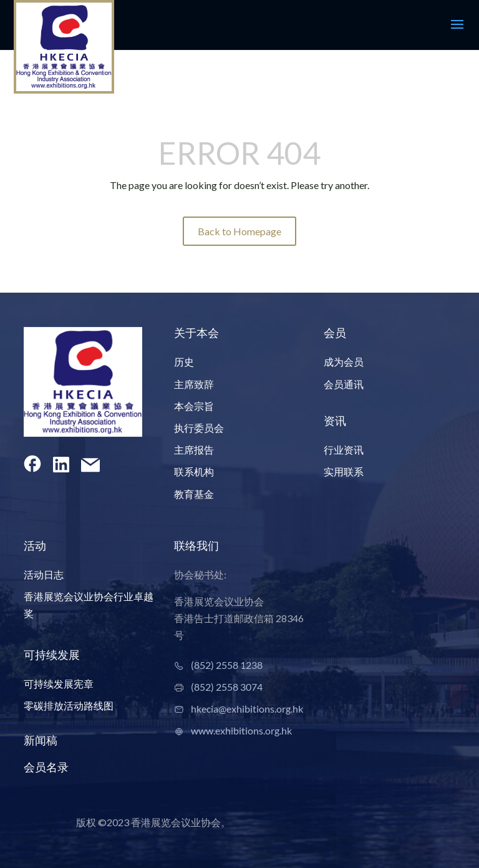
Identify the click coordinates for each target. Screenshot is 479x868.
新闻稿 (41, 740)
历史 (184, 362)
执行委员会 (199, 428)
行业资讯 (344, 450)
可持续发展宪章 (59, 684)
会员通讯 (344, 384)
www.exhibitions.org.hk (241, 730)
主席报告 (194, 450)
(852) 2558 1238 (227, 665)
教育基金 (194, 494)
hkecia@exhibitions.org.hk (247, 709)
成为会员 (344, 362)
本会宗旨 (194, 406)
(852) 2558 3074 (227, 687)
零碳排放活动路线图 (69, 705)
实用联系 (344, 471)
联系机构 (194, 471)
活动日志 (44, 574)
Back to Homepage (239, 231)
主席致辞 (194, 384)
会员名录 (46, 767)
